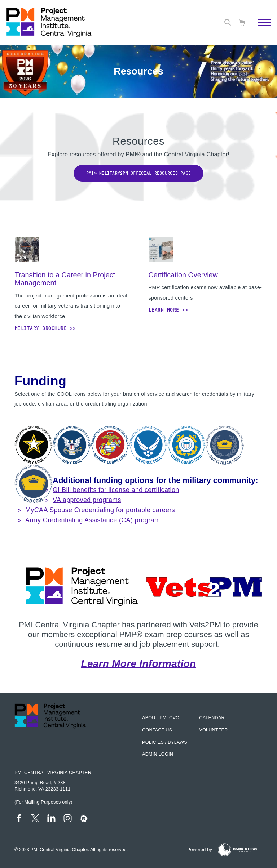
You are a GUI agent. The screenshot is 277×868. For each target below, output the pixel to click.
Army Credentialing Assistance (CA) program (93, 520)
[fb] (19, 818)
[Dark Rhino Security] (237, 850)
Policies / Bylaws (165, 742)
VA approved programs (87, 500)
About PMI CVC (161, 718)
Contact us (157, 730)
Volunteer (213, 730)
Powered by (200, 850)
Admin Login (158, 754)
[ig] (68, 818)
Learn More (164, 310)
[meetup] (84, 818)
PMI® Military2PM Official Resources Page (138, 173)
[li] (51, 818)
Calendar (212, 718)
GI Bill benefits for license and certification (116, 490)
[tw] (35, 818)
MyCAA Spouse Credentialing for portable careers (100, 510)
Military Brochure (41, 328)
